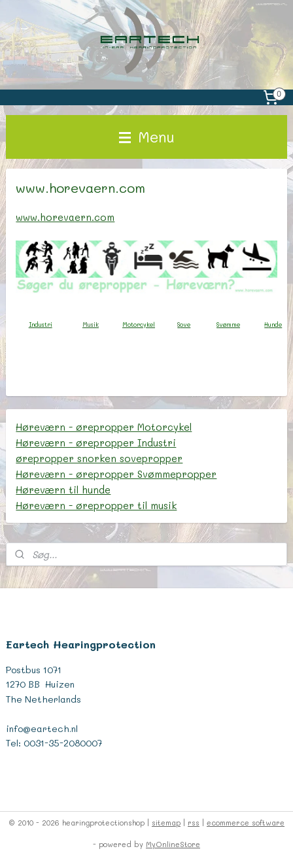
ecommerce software (246, 823)
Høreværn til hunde (63, 490)
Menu (147, 137)
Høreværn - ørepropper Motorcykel (104, 427)
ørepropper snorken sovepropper (99, 458)
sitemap (166, 823)
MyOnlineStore (173, 844)
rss (194, 823)
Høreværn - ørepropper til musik (96, 505)
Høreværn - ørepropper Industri (96, 442)
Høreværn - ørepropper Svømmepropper (116, 474)
